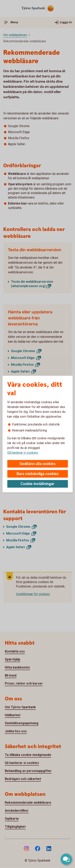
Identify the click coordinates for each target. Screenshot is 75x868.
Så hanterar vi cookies (23, 453)
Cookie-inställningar (37, 484)
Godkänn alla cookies (38, 464)
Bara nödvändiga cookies (38, 474)
